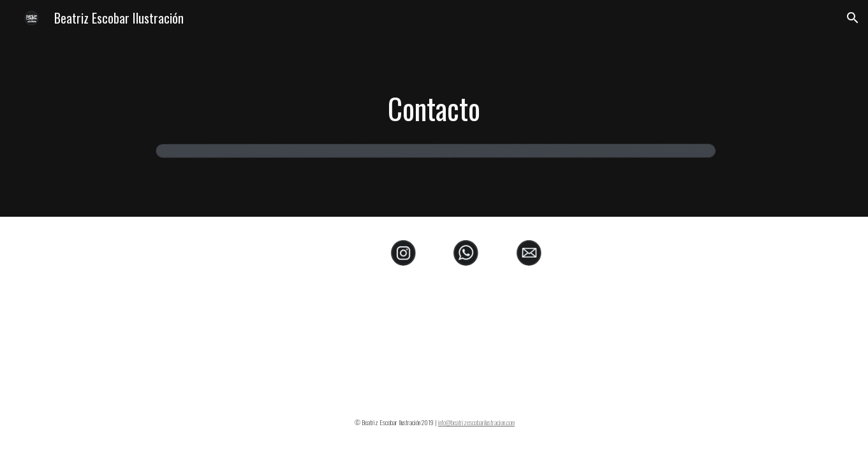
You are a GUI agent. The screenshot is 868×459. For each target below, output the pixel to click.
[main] (434, 109)
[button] (853, 18)
